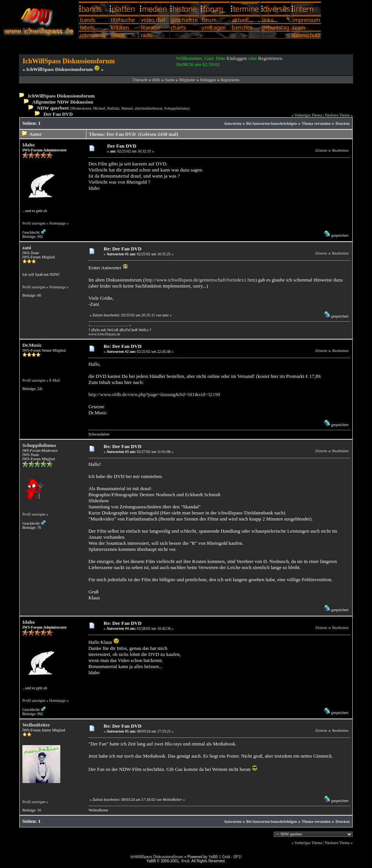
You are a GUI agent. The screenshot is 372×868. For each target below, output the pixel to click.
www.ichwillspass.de (104, 334)
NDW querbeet (53, 108)
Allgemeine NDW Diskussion (63, 102)
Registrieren (270, 58)
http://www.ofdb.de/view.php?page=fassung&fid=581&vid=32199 (154, 394)
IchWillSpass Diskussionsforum (61, 96)
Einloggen (237, 58)
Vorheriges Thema (308, 115)
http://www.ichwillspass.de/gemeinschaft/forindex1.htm (200, 280)
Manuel (127, 108)
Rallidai (113, 108)
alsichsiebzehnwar (148, 108)
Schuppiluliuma (176, 108)
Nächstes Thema (337, 115)
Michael (99, 108)
